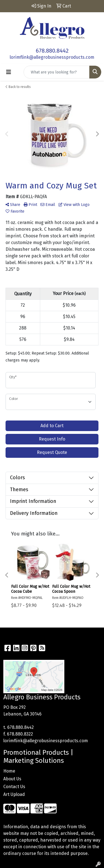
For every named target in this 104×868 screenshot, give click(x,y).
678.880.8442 (52, 51)
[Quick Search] (57, 72)
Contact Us (14, 787)
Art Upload (14, 794)
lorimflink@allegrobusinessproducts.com (52, 57)
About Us (12, 779)
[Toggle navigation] (9, 72)
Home (9, 771)
